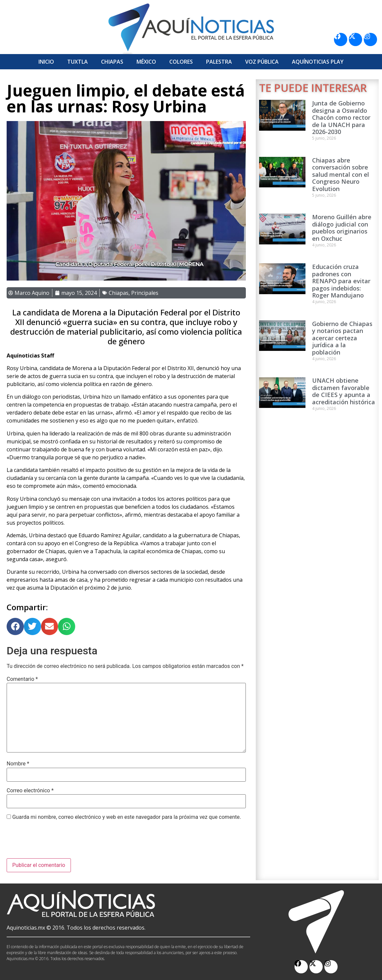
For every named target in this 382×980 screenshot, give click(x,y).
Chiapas (112, 62)
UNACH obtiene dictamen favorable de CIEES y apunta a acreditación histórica (344, 391)
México (146, 62)
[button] (15, 626)
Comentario (22, 679)
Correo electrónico (30, 791)
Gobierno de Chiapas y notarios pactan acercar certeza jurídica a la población (342, 338)
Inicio (46, 62)
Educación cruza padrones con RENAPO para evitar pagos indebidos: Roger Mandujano (341, 281)
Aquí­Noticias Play (318, 62)
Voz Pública (262, 62)
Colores (181, 62)
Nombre (18, 764)
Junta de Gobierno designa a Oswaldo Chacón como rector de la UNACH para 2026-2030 (341, 117)
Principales (145, 293)
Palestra (219, 62)
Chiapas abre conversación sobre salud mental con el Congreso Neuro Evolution (341, 174)
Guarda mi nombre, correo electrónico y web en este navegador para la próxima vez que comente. (127, 817)
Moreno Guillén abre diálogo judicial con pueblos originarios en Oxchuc (342, 228)
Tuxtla (78, 62)
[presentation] (57, 842)
